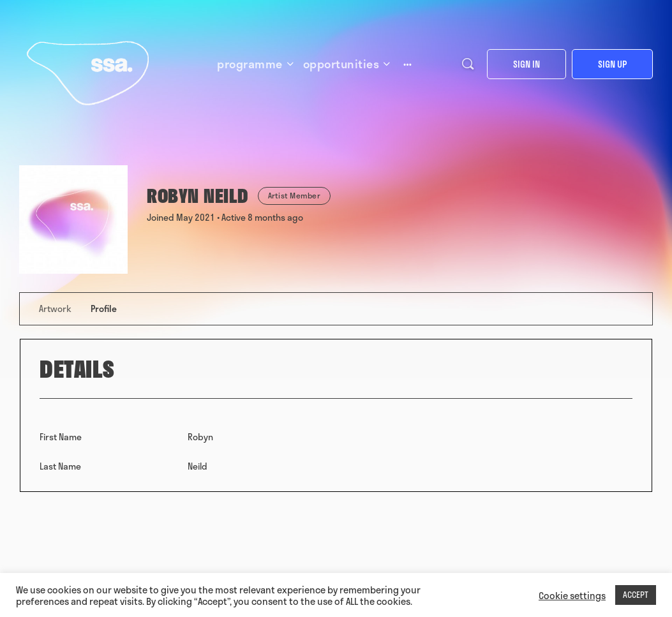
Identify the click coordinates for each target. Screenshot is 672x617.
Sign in (526, 64)
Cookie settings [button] (572, 595)
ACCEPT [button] (636, 595)
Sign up (612, 64)
